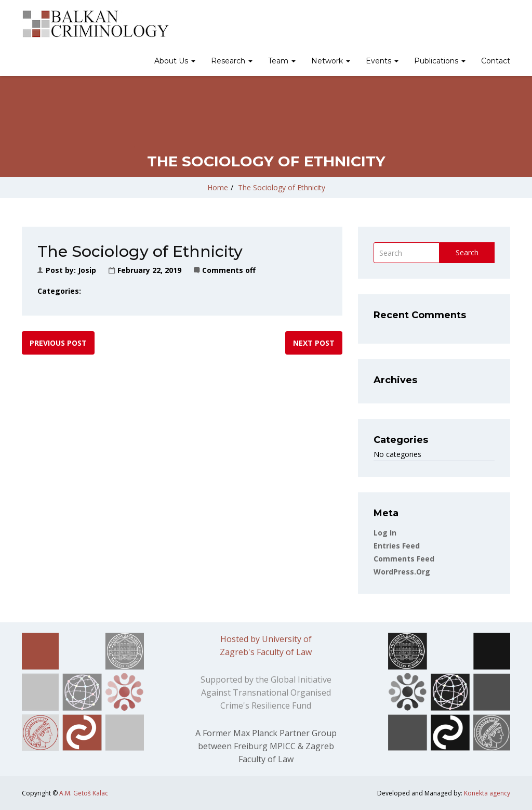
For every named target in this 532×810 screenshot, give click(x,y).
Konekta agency (487, 793)
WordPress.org (402, 572)
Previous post (58, 343)
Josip (87, 270)
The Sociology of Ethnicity (282, 187)
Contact (496, 61)
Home (218, 187)
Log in (385, 533)
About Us (175, 61)
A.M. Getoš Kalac (84, 793)
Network (331, 61)
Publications (440, 61)
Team (282, 61)
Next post (314, 343)
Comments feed (404, 559)
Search (467, 252)
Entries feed (397, 546)
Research (232, 61)
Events (382, 61)
